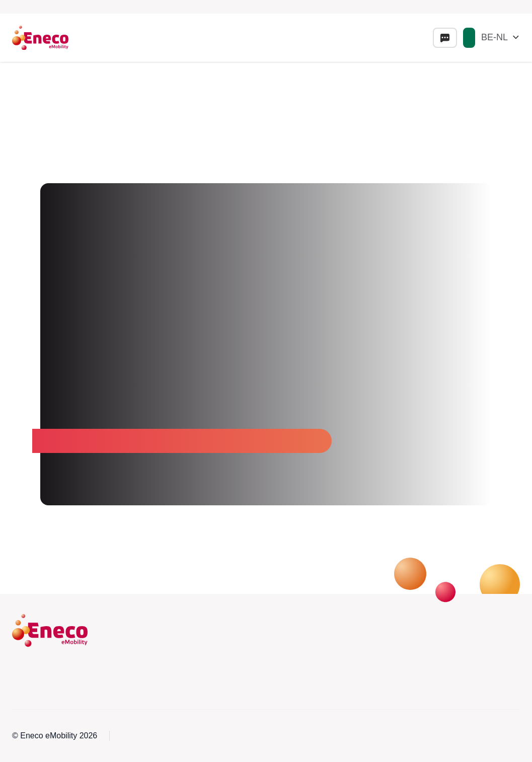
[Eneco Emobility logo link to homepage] (40, 38)
